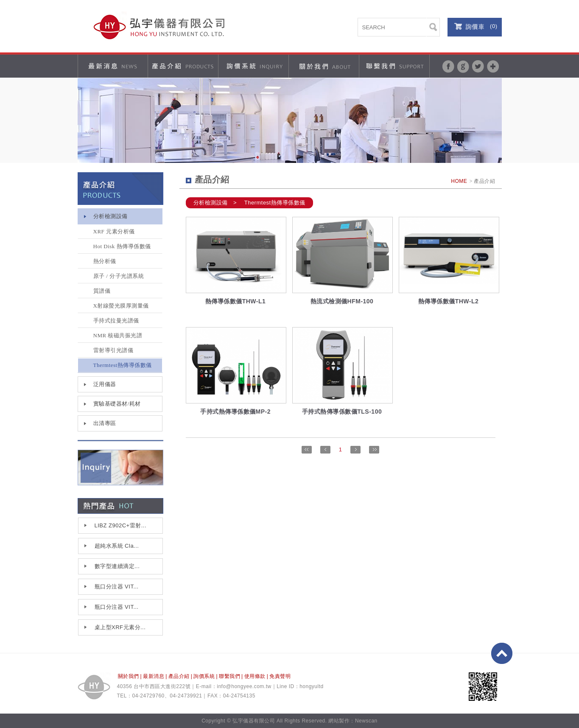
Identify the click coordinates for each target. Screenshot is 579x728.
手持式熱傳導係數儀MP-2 (235, 412)
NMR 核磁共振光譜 (118, 335)
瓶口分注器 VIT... (117, 587)
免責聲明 (280, 676)
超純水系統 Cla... (117, 546)
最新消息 (154, 676)
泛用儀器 (105, 384)
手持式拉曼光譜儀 (116, 321)
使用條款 (255, 676)
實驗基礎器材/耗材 (117, 404)
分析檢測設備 (110, 216)
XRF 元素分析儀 (114, 231)
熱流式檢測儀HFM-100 (342, 301)
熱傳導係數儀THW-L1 (236, 301)
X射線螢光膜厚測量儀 (121, 306)
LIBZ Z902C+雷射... (121, 525)
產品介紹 (179, 676)
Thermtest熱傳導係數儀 (123, 365)
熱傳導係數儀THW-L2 (449, 301)
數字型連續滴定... (117, 566)
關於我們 (129, 676)
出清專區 (105, 423)
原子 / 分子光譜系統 (119, 276)
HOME (459, 181)
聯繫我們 (229, 676)
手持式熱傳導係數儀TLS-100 (342, 412)
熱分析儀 (105, 261)
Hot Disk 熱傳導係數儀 (122, 246)
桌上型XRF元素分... (120, 627)
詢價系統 (204, 676)
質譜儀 (102, 291)
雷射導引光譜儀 (113, 350)
